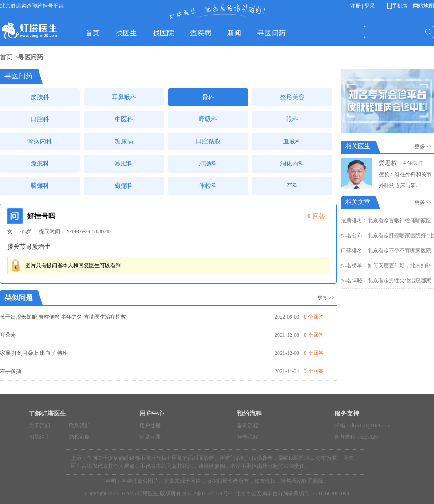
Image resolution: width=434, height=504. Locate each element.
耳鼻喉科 (124, 97)
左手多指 (11, 371)
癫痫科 (124, 186)
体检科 (208, 186)
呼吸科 (208, 119)
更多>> (326, 298)
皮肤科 (40, 97)
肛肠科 (208, 164)
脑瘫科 (40, 186)
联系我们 (79, 426)
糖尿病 (124, 141)
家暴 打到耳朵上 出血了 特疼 (34, 353)
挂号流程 (248, 437)
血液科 (292, 141)
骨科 (208, 97)
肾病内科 (40, 141)
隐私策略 (79, 437)
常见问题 (150, 437)
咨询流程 (248, 426)
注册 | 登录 (363, 6)
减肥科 (124, 164)
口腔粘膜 (208, 141)
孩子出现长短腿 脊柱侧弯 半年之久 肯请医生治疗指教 (63, 317)
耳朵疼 (8, 335)
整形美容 (292, 97)
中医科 (124, 119)
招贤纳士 (39, 437)
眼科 (292, 119)
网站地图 (423, 6)
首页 (6, 57)
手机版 (399, 6)
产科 (292, 186)
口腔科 (40, 119)
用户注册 (150, 426)
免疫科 (40, 164)
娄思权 (388, 163)
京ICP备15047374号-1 (207, 493)
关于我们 (39, 426)
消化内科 (292, 164)
